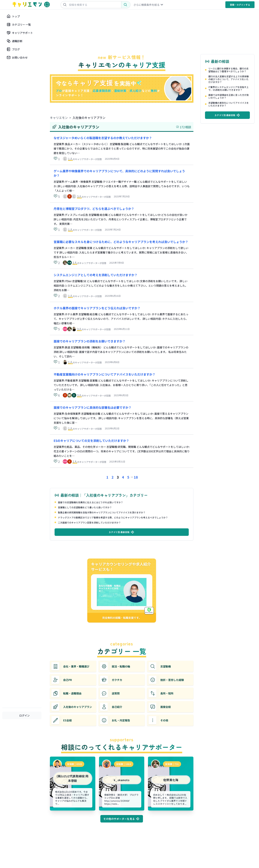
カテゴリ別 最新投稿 (122, 532)
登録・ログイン (240, 5)
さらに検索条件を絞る (149, 5)
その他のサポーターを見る (122, 819)
